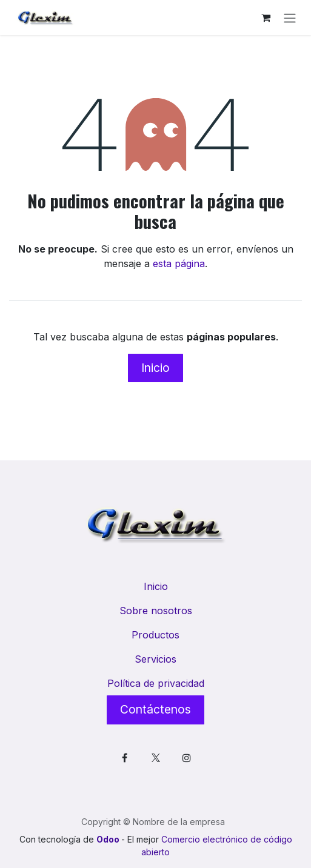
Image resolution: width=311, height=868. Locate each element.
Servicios (155, 659)
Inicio (155, 368)
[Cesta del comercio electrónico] (266, 18)
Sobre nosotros (156, 611)
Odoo (109, 839)
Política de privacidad (156, 683)
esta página (179, 263)
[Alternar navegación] (290, 18)
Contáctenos (155, 709)
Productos (155, 635)
